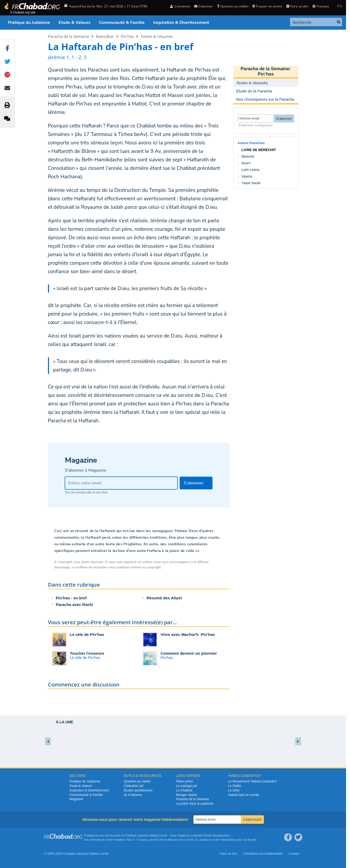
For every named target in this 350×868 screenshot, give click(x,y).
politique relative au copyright (139, 567)
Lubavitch (143, 835)
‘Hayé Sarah (251, 183)
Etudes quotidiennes (138, 790)
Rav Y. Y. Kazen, (138, 840)
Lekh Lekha (251, 170)
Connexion (180, 6)
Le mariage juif (186, 786)
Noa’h (246, 163)
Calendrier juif (134, 786)
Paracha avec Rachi (75, 604)
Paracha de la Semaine (68, 36)
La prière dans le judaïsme (195, 804)
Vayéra (247, 176)
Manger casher (187, 795)
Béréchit (248, 156)
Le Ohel (234, 790)
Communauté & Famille (122, 23)
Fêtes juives (184, 781)
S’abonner (204, 6)
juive (239, 840)
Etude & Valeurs (74, 23)
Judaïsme (205, 840)
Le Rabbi (234, 786)
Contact (294, 854)
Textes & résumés (157, 36)
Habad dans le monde (244, 795)
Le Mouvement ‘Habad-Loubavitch (252, 781)
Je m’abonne (133, 795)
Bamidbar (105, 36)
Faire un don (297, 6)
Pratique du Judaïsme (29, 23)
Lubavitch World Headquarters (210, 835)
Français (321, 6)
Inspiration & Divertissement (181, 23)
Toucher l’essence (87, 653)
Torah (190, 840)
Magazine (76, 799)
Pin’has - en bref (71, 598)
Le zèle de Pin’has (87, 634)
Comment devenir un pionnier (189, 653)
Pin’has (127, 36)
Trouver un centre (267, 6)
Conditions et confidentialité (263, 854)
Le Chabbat (184, 790)
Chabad (131, 835)
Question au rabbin (233, 6)
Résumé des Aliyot (164, 598)
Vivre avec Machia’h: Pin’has (188, 634)
